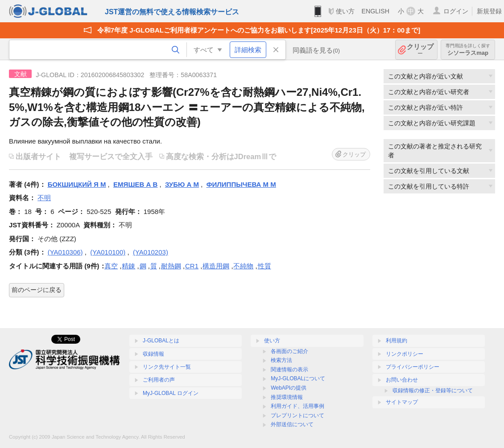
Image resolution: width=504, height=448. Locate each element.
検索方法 (281, 360)
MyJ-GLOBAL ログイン (171, 393)
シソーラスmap (468, 50)
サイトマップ (402, 402)
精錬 (128, 266)
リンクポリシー (405, 354)
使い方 (345, 11)
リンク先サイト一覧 (167, 367)
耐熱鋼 (171, 266)
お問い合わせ (402, 380)
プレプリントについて (297, 415)
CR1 (192, 266)
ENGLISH (375, 11)
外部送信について (292, 424)
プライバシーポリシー (413, 367)
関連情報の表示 (289, 370)
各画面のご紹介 (289, 351)
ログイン (456, 11)
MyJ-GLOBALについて (298, 378)
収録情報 (153, 354)
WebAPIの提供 (289, 388)
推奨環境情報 (287, 397)
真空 (111, 266)
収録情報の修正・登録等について (433, 390)
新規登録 (489, 11)
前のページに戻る (37, 290)
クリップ (420, 50)
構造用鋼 (216, 266)
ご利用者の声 (159, 380)
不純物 (243, 266)
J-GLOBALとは (161, 341)
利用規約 (397, 341)
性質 (264, 266)
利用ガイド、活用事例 (297, 406)
